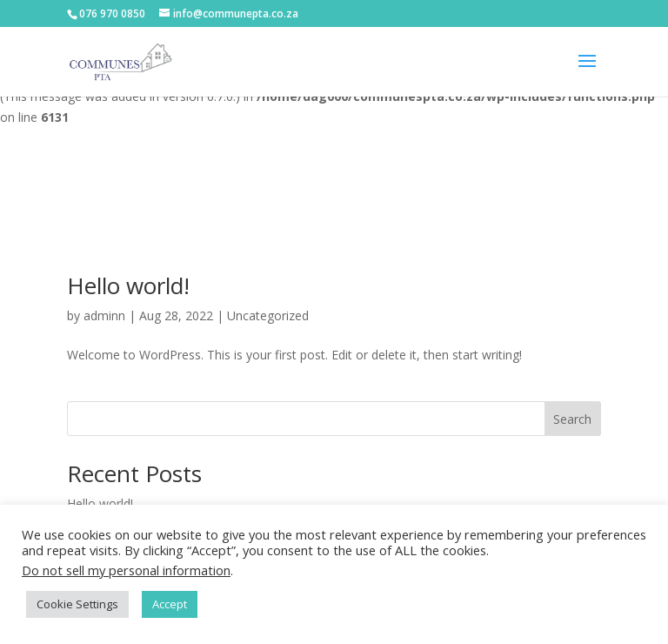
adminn (104, 315)
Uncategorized (268, 315)
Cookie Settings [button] (77, 604)
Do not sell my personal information (126, 570)
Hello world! (128, 285)
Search (572, 419)
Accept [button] (170, 604)
